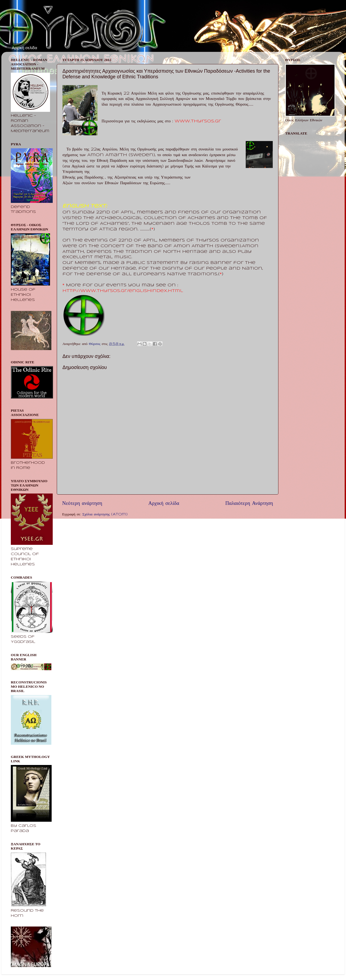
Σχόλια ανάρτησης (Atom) (105, 514)
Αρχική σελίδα (25, 48)
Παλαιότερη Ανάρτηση (249, 504)
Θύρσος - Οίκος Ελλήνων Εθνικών (52, 24)
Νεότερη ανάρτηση (82, 504)
